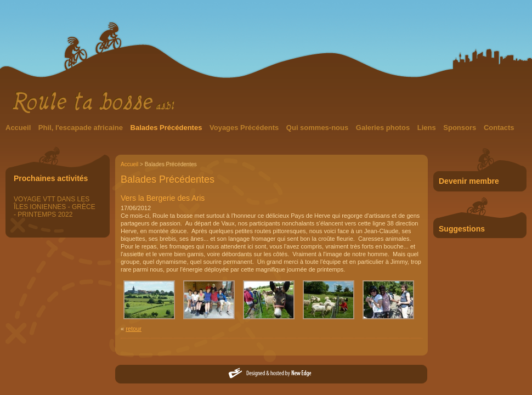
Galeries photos (384, 128)
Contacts (499, 128)
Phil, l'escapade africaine (82, 128)
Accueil (19, 128)
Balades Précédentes (167, 128)
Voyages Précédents (245, 128)
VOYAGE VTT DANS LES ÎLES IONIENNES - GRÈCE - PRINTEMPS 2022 (55, 207)
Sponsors (461, 128)
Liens (428, 128)
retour (134, 329)
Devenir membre (469, 181)
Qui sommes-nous (318, 128)
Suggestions (462, 229)
